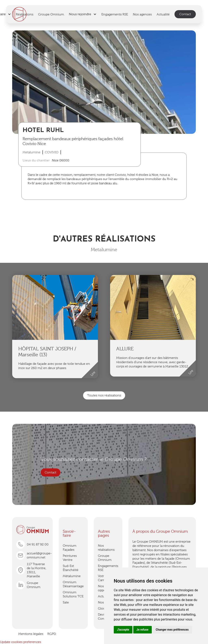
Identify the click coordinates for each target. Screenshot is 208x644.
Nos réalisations (106, 548)
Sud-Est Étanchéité (71, 568)
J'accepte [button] (123, 630)
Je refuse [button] (142, 630)
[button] (83, 14)
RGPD (52, 634)
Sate (66, 602)
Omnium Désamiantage (73, 584)
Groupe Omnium (105, 558)
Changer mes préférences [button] (172, 630)
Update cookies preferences (21, 642)
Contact (185, 14)
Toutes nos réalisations (104, 395)
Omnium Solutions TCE (73, 594)
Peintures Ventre (70, 558)
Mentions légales (31, 634)
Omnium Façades (70, 548)
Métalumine (72, 576)
